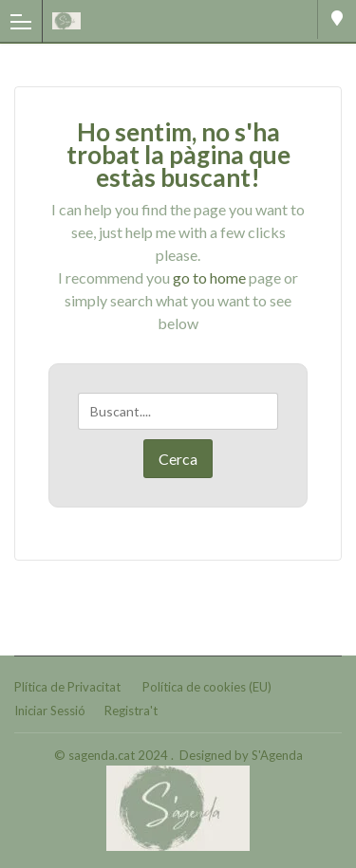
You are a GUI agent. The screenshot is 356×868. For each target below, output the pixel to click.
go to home (209, 277)
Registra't (131, 711)
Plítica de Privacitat (67, 687)
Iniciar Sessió (50, 711)
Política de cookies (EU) (207, 687)
